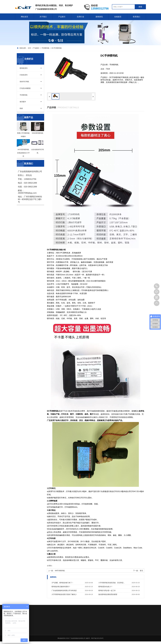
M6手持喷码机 (60, 571)
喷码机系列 (24, 68)
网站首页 (24, 17)
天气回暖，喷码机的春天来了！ (62, 583)
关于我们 (43, 17)
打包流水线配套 (25, 88)
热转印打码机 (24, 82)
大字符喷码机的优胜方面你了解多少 (64, 594)
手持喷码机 (46, 48)
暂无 (141, 571)
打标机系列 (24, 75)
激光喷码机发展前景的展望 (108, 594)
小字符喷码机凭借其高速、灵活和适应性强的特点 (112, 583)
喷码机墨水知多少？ (105, 587)
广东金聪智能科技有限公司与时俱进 (64, 590)
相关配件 (23, 102)
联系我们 (137, 17)
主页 (29, 48)
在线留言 (118, 17)
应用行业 (80, 17)
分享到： (50, 566)
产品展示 (62, 17)
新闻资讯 (99, 17)
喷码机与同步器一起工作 (107, 590)
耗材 (21, 108)
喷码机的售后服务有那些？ (61, 587)
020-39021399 (157, 286)
